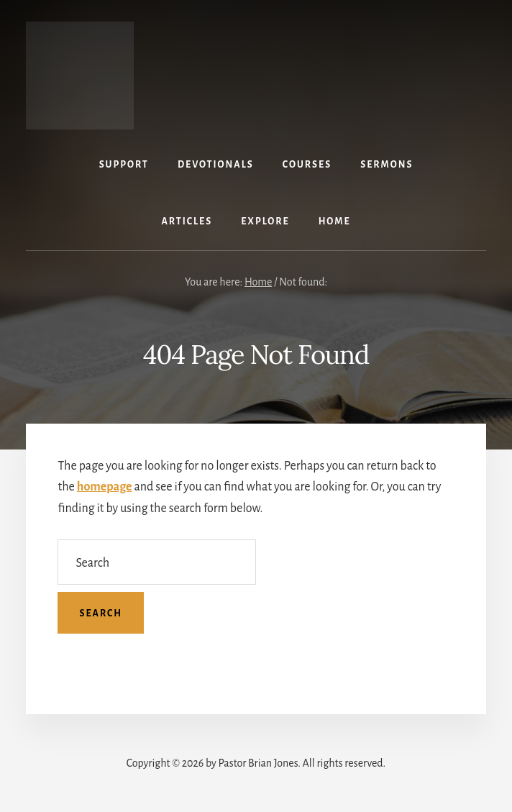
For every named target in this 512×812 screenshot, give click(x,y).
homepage (105, 487)
